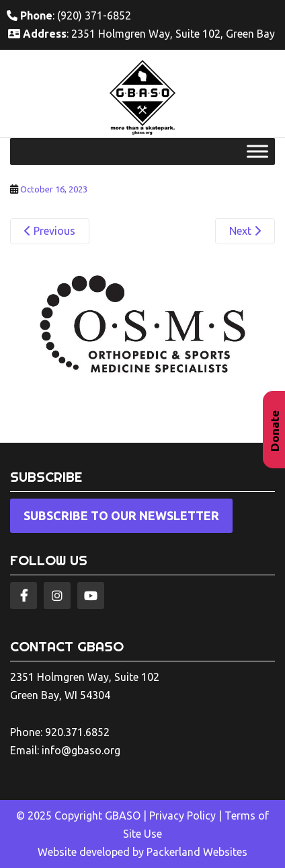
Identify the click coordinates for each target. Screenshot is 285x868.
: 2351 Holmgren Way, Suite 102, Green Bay (141, 34)
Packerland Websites (197, 852)
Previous (50, 231)
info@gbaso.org (81, 750)
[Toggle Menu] (257, 152)
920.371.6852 (77, 732)
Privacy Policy (182, 816)
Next (245, 231)
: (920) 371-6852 (69, 15)
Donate (275, 430)
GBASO (123, 816)
